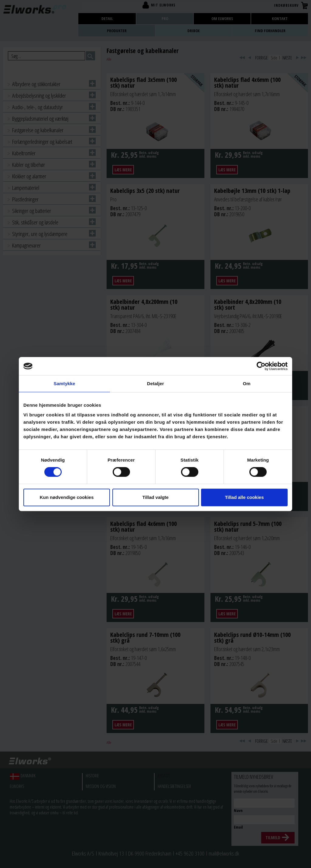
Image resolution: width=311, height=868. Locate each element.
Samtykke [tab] (65, 384)
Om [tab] (246, 384)
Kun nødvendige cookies (67, 497)
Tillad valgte (155, 497)
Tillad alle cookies (244, 497)
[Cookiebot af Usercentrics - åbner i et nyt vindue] (261, 366)
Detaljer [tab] (155, 384)
